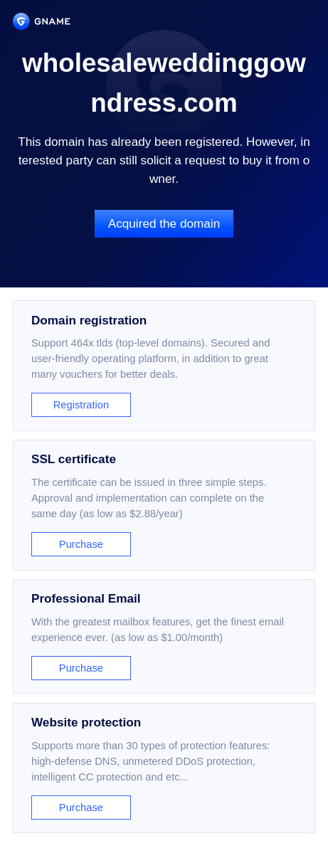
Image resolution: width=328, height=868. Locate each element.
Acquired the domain (164, 223)
